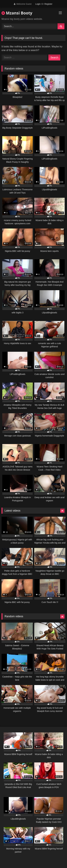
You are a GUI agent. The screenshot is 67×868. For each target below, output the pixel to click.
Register (48, 4)
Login (38, 4)
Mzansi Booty (17, 13)
